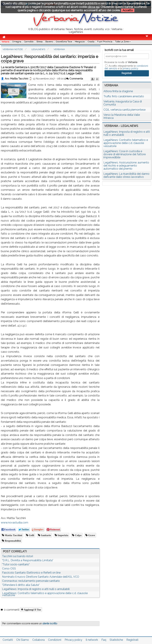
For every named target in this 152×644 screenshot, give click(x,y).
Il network (92, 640)
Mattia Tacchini (13, 535)
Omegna (17, 42)
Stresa (39, 42)
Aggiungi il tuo (32, 610)
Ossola (91, 42)
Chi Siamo (23, 640)
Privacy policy (73, 640)
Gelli (31, 535)
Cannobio (29, 42)
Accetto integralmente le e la (126, 67)
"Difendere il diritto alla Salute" (21, 585)
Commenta (75, 79)
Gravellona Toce (64, 42)
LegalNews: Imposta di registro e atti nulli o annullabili (36, 589)
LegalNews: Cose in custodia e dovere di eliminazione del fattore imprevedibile (125, 154)
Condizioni (55, 640)
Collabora (38, 640)
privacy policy (130, 68)
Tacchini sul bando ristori (18, 556)
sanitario (46, 535)
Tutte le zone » (123, 42)
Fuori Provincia (105, 42)
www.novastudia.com (15, 523)
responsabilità (12, 541)
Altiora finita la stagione (118, 91)
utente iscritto (50, 623)
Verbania (5, 42)
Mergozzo (80, 42)
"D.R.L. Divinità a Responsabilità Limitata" (28, 560)
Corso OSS (9, 569)
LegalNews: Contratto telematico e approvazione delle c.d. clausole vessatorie (45, 594)
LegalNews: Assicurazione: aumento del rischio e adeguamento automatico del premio (126, 166)
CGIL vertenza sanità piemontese (124, 110)
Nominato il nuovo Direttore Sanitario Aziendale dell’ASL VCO (41, 577)
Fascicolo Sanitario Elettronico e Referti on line (31, 573)
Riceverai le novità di (121, 62)
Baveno (49, 42)
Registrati (132, 640)
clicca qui (93, 7)
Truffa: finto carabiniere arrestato (124, 96)
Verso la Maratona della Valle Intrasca (122, 116)
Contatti (8, 640)
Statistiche (116, 640)
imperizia (63, 535)
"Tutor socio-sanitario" (16, 564)
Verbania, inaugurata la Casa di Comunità (123, 103)
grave (91, 535)
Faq (104, 640)
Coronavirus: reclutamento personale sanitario (31, 581)
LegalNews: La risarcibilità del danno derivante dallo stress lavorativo (126, 175)
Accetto (128, 10)
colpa (78, 535)
